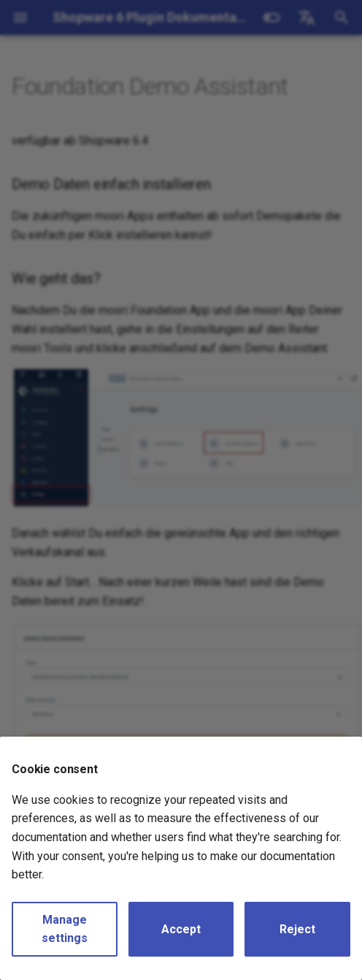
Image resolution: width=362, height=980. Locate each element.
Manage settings (65, 929)
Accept (181, 929)
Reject (297, 929)
